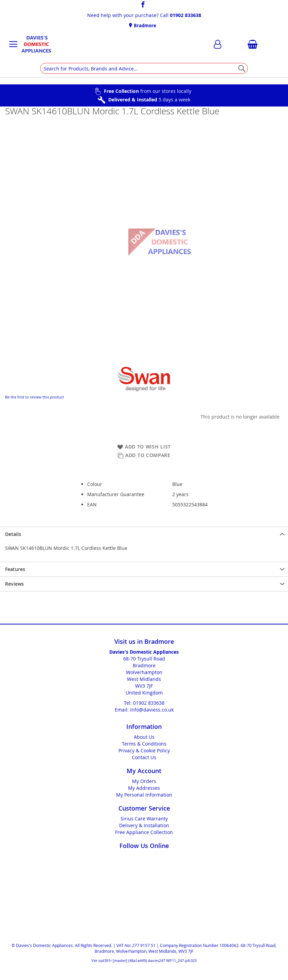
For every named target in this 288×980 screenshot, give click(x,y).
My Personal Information (144, 795)
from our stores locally (148, 91)
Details (13, 534)
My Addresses (144, 788)
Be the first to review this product (35, 397)
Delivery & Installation (144, 825)
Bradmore (145, 26)
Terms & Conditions (144, 744)
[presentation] (144, 534)
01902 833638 (186, 15)
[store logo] (36, 44)
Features (15, 569)
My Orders (144, 781)
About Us (144, 737)
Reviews (14, 584)
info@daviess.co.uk (152, 710)
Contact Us (144, 757)
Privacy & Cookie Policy (144, 750)
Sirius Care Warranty (144, 819)
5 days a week (149, 100)
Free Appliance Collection (144, 832)
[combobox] (144, 68)
